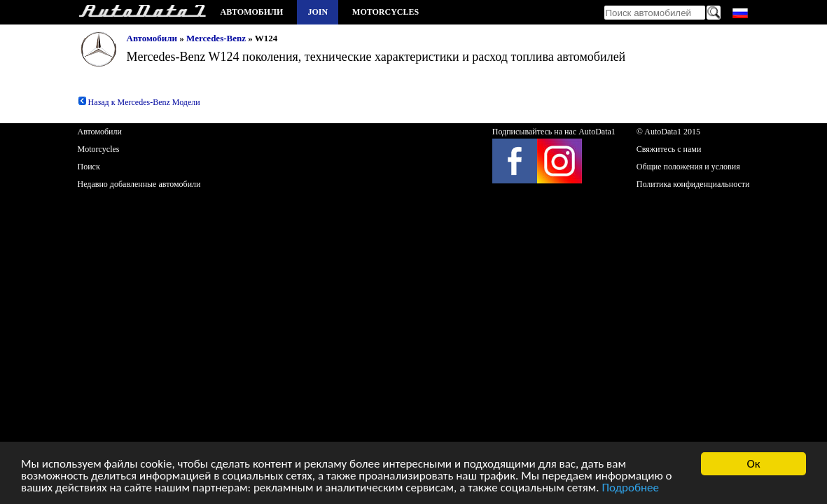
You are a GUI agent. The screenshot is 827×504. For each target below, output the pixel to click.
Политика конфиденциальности (693, 184)
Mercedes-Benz (216, 38)
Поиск (89, 167)
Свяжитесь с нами (669, 149)
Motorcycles (385, 12)
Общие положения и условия (688, 167)
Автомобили (252, 12)
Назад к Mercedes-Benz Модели (139, 102)
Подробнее (630, 488)
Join (318, 12)
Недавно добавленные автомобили (139, 184)
